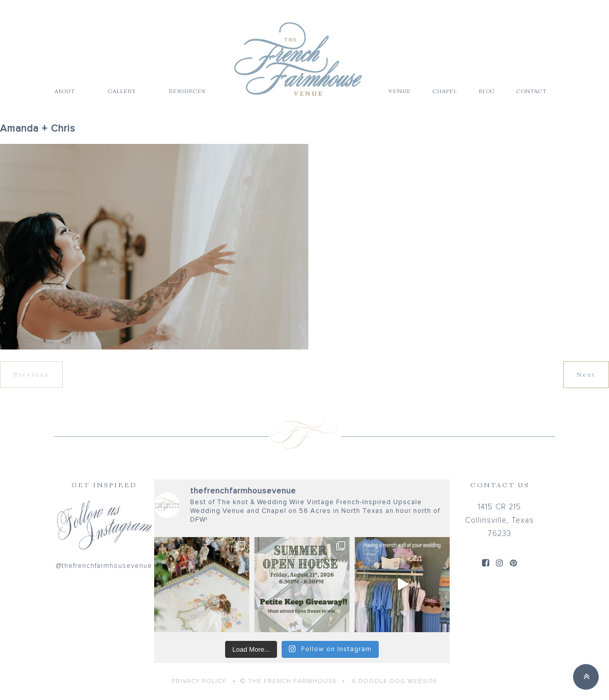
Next (586, 374)
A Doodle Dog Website (394, 681)
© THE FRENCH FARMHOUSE (289, 681)
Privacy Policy (199, 681)
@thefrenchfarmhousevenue (104, 566)
